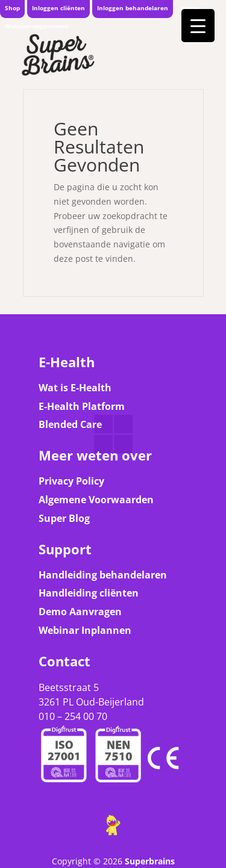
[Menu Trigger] (198, 26)
